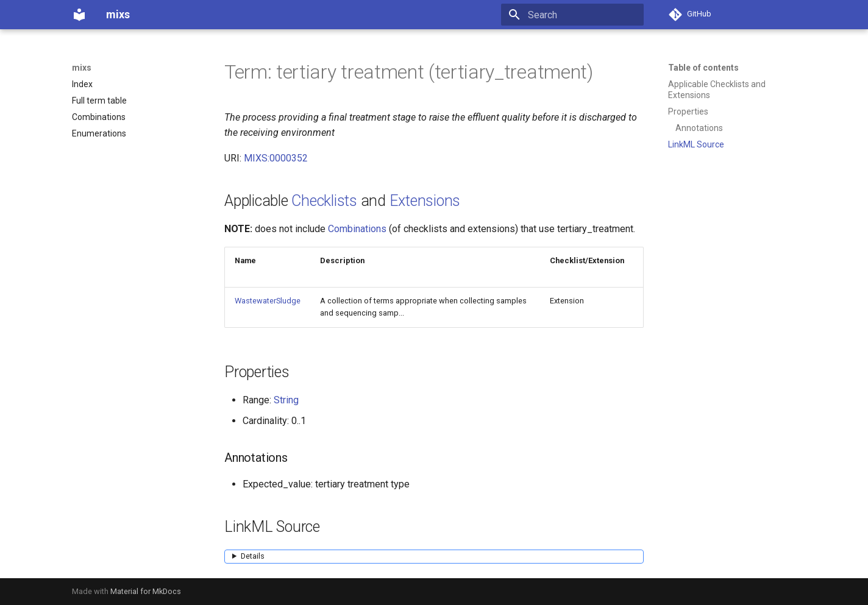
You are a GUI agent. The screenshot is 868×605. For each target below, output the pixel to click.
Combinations (357, 229)
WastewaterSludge (268, 301)
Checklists (324, 201)
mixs (82, 68)
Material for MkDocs (146, 591)
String (286, 400)
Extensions (425, 201)
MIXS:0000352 (276, 158)
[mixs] (79, 15)
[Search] (572, 15)
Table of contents (703, 68)
